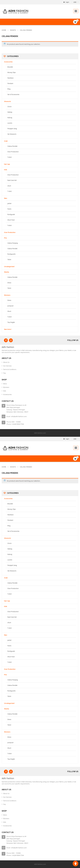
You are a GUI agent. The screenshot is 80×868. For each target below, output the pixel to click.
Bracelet (10, 67)
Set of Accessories (13, 94)
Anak (6, 141)
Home (4, 30)
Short (9, 311)
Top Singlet (11, 322)
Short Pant (11, 220)
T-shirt (10, 157)
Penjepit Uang (12, 129)
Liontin (10, 123)
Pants (9, 209)
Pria (5, 238)
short (9, 186)
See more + (8, 329)
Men (6, 198)
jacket (9, 203)
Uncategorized (9, 267)
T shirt (10, 191)
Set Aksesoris (12, 134)
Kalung (10, 118)
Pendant (10, 83)
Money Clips (12, 72)
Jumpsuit (10, 306)
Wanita (13, 30)
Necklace (10, 78)
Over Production (13, 152)
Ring (9, 89)
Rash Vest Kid (12, 180)
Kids (6, 170)
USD (75, 2)
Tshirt (9, 260)
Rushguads (11, 214)
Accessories (8, 62)
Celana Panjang (13, 243)
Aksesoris (8, 101)
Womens (7, 295)
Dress (9, 283)
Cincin (9, 107)
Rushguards (11, 254)
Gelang (10, 112)
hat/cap (7, 164)
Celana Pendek (12, 146)
